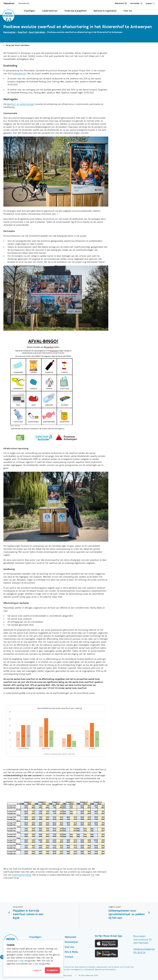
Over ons (128, 11)
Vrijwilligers (29, 11)
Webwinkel (119, 3)
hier (93, 875)
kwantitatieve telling (22, 875)
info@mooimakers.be (144, 949)
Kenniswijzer (10, 32)
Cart (126, 3)
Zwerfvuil (22, 32)
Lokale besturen (50, 11)
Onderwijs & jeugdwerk (76, 11)
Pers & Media (71, 952)
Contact (69, 957)
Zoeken (149, 3)
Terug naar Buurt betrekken (17, 45)
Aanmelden (135, 3)
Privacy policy (66, 975)
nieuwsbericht (19, 74)
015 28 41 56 (139, 952)
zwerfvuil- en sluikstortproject (21, 104)
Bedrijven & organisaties (105, 11)
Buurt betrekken (37, 32)
